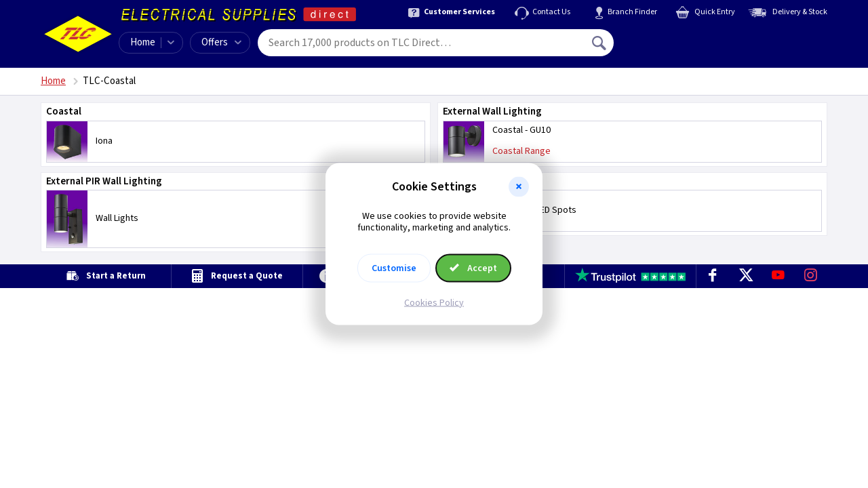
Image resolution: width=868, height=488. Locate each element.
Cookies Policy (434, 302)
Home (143, 42)
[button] (519, 187)
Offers (221, 42)
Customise (394, 268)
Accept (473, 268)
